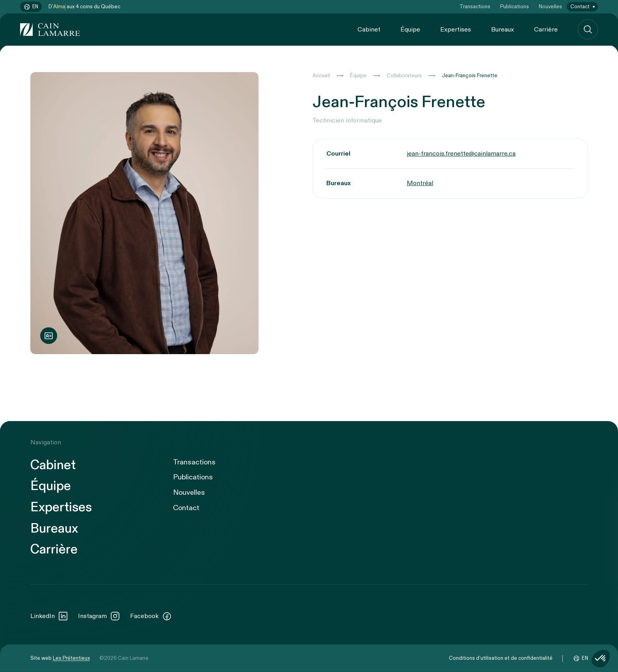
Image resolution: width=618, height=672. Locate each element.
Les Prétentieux (71, 658)
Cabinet (369, 30)
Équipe (410, 30)
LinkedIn (49, 616)
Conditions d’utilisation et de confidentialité (501, 658)
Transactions (475, 7)
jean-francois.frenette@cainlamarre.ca (461, 154)
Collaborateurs (404, 76)
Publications (515, 7)
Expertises (456, 30)
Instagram (99, 616)
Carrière (546, 30)
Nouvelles (550, 7)
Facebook (151, 616)
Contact (580, 7)
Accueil (321, 76)
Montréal (420, 183)
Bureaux (503, 30)
